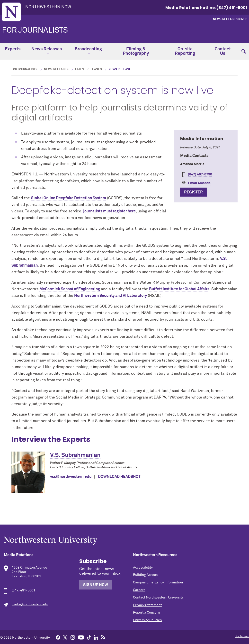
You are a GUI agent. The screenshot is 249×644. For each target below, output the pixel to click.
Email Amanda (199, 183)
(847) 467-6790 (200, 174)
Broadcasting (88, 51)
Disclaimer (242, 636)
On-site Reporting (185, 51)
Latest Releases (89, 70)
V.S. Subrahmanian (75, 455)
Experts (13, 49)
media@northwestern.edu (30, 605)
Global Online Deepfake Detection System (68, 198)
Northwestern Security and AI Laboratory (111, 296)
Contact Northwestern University (158, 598)
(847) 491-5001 (23, 590)
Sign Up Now (96, 585)
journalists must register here (109, 211)
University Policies (147, 620)
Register (193, 192)
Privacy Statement (147, 605)
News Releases (47, 51)
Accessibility (143, 568)
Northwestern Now (48, 7)
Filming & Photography (136, 51)
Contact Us (223, 51)
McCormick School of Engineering (70, 289)
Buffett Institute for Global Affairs (179, 289)
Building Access (145, 575)
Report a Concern (146, 613)
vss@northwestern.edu (71, 477)
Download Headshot (119, 477)
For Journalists (35, 30)
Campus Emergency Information (158, 582)
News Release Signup (230, 19)
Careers (139, 590)
